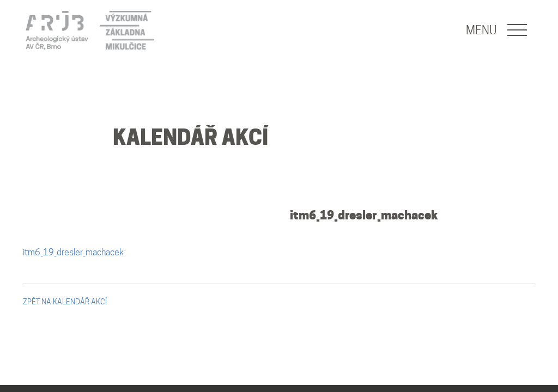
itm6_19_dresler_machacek (364, 215)
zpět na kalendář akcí (65, 302)
